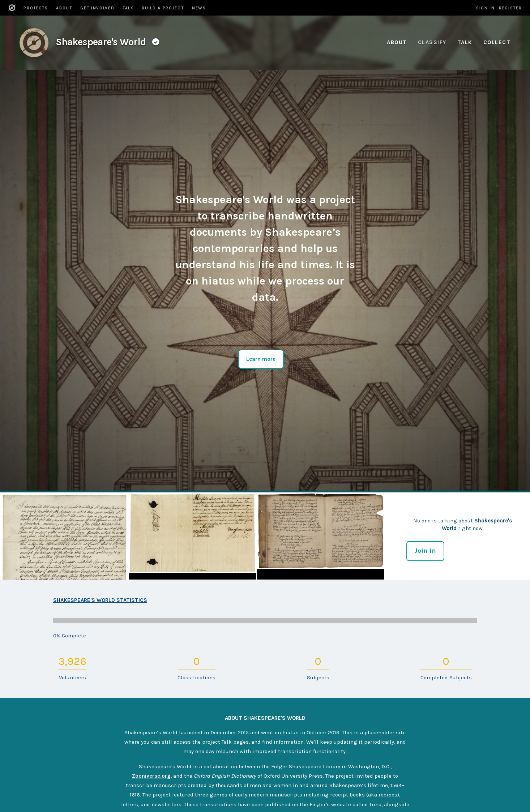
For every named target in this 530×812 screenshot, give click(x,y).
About (397, 42)
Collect (497, 42)
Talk (465, 42)
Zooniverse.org (151, 776)
